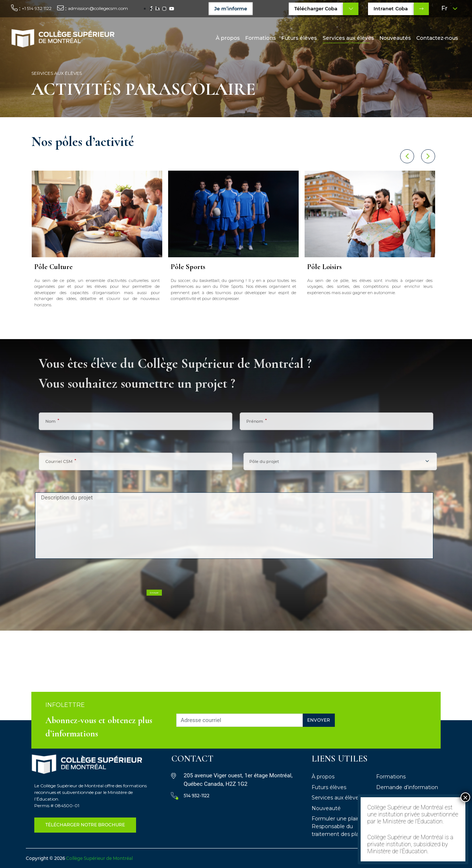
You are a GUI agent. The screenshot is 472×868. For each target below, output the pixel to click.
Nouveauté (326, 808)
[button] (395, 156)
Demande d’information (407, 787)
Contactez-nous (437, 38)
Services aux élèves (348, 38)
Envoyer (319, 720)
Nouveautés (395, 38)
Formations (261, 38)
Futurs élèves (299, 38)
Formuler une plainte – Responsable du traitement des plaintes (341, 826)
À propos (228, 38)
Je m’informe (231, 8)
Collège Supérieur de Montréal (99, 858)
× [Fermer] (465, 797)
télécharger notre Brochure (85, 825)
